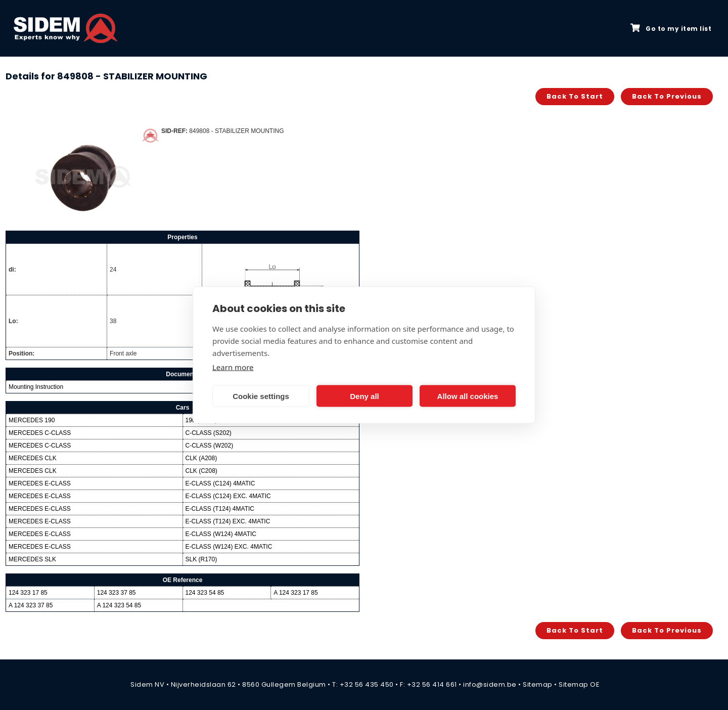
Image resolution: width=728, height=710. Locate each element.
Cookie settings (261, 396)
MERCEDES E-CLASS (40, 483)
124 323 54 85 (205, 593)
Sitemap (538, 684)
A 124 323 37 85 (31, 605)
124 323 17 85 (28, 593)
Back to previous (667, 96)
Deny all (365, 396)
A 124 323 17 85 (295, 593)
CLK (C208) (201, 471)
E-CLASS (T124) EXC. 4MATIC (228, 521)
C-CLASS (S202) (209, 433)
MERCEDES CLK (33, 458)
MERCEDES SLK (32, 559)
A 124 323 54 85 (119, 605)
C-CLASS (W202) (210, 446)
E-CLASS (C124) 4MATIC (220, 483)
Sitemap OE (579, 684)
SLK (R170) (201, 559)
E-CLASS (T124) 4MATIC (220, 509)
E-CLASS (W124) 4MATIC (221, 534)
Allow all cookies (468, 396)
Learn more (233, 367)
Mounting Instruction (36, 387)
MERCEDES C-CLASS (40, 433)
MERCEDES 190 (32, 420)
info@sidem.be (490, 684)
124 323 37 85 (117, 593)
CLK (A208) (201, 458)
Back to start (575, 96)
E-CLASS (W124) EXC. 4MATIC (229, 547)
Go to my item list (671, 28)
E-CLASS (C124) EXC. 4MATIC (228, 496)
